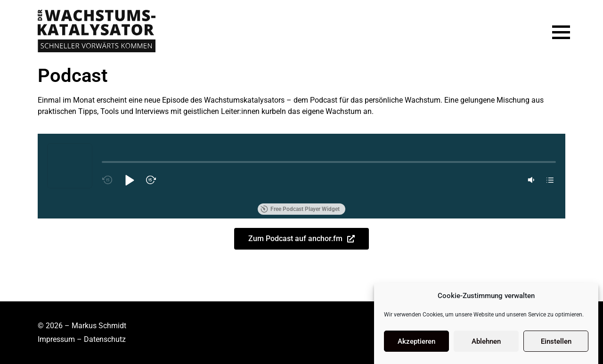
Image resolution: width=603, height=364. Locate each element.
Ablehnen (486, 341)
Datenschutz (105, 339)
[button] (129, 180)
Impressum (56, 339)
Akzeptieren (416, 341)
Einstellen (556, 341)
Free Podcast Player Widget (300, 209)
